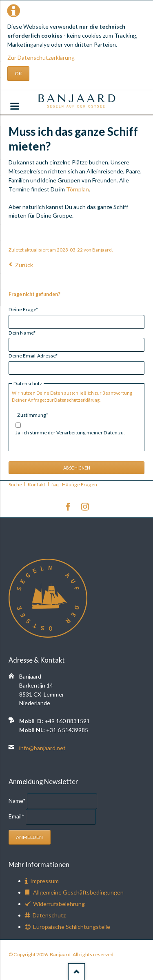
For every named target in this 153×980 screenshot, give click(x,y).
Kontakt (37, 484)
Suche (15, 484)
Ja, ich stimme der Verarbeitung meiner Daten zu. (70, 433)
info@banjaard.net (42, 748)
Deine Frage (23, 309)
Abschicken (77, 468)
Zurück (24, 265)
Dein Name (22, 332)
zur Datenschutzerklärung (73, 400)
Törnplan (78, 189)
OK (18, 73)
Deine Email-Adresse (33, 355)
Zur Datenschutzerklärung (41, 57)
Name (18, 801)
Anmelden (29, 837)
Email (17, 816)
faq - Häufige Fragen (74, 484)
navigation (15, 106)
